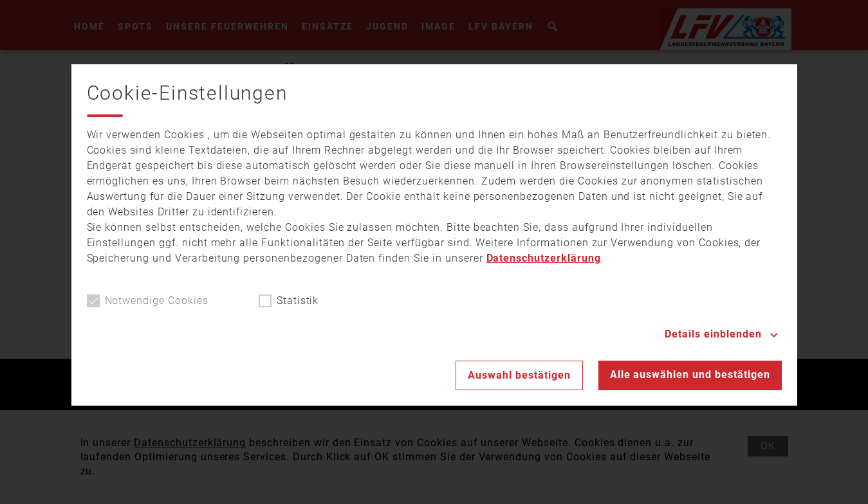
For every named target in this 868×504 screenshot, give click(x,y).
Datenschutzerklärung (544, 258)
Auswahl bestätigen (519, 375)
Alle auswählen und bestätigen (690, 374)
